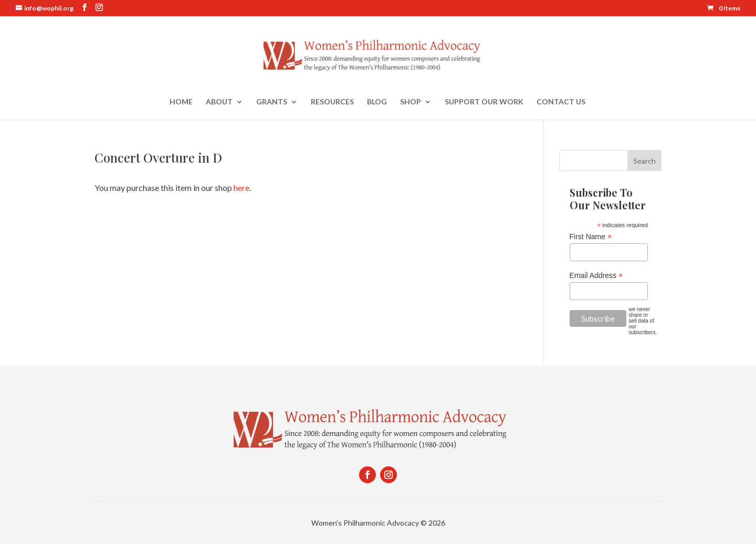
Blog (377, 102)
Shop (411, 102)
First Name (591, 237)
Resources (332, 102)
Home (181, 102)
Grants (272, 102)
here (241, 188)
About (219, 102)
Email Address (596, 276)
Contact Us (561, 102)
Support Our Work (484, 102)
